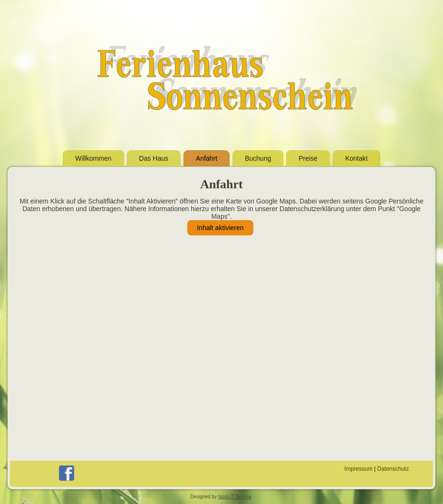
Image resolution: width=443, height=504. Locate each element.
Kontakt (356, 158)
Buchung (258, 158)
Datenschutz (393, 469)
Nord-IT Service (235, 497)
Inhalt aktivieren (220, 228)
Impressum (358, 469)
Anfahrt (207, 158)
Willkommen (93, 158)
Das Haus (154, 158)
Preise (308, 158)
